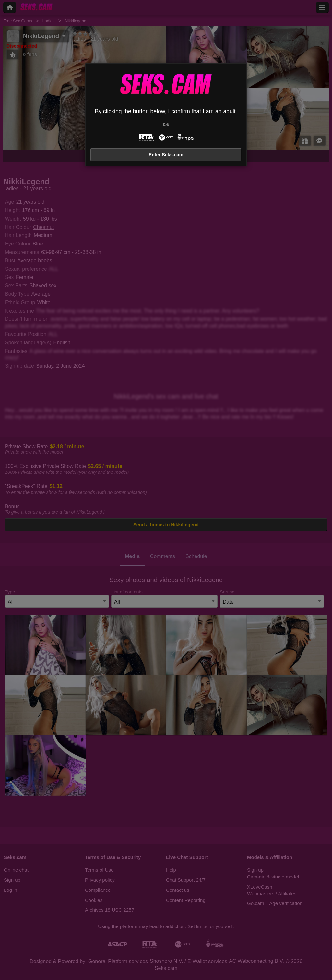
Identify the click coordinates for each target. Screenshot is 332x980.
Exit (166, 125)
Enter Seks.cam (166, 155)
